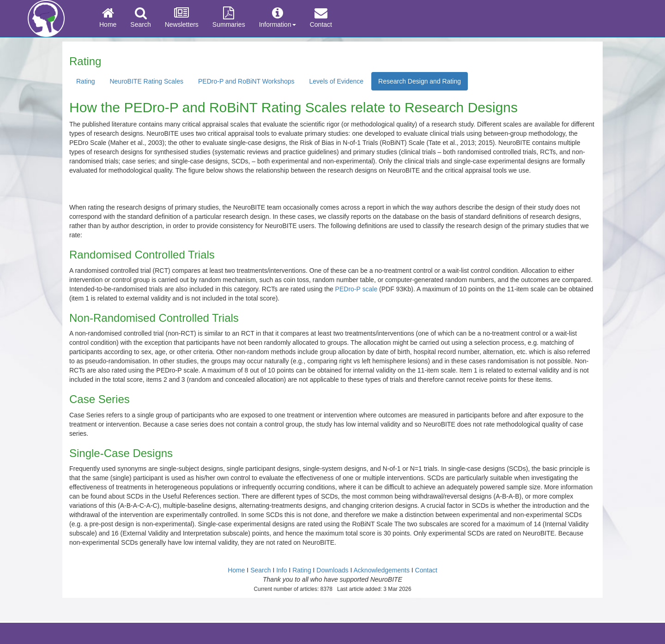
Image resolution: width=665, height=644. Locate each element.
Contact (321, 18)
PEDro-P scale (357, 289)
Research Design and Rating (420, 81)
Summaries (229, 18)
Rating (85, 81)
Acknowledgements (382, 570)
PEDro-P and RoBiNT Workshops (246, 81)
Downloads (332, 570)
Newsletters (182, 18)
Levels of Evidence (337, 81)
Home (108, 18)
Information (278, 18)
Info (281, 570)
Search (140, 18)
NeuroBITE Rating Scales (146, 81)
